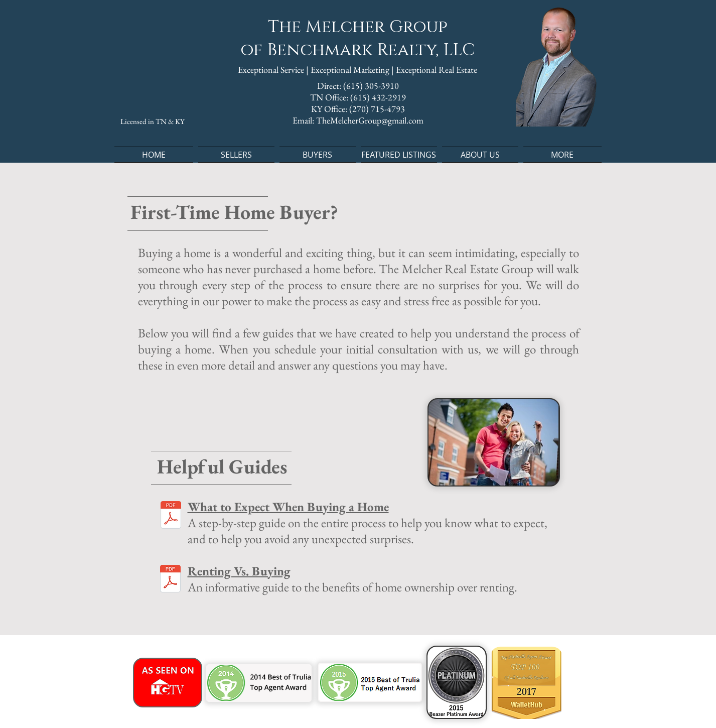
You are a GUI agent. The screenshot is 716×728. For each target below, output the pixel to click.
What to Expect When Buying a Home (288, 507)
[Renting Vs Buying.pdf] (170, 580)
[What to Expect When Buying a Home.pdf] (171, 516)
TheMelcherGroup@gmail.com (370, 120)
